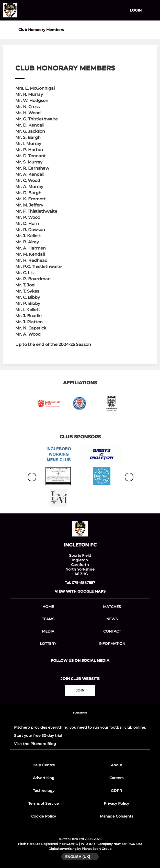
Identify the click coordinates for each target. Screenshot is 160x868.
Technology (44, 791)
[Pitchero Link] (80, 719)
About (117, 765)
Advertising (44, 778)
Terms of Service (44, 803)
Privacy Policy (116, 803)
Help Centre (44, 765)
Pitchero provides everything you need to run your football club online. (80, 727)
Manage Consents (117, 816)
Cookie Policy (44, 816)
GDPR (116, 791)
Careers (116, 778)
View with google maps (80, 591)
